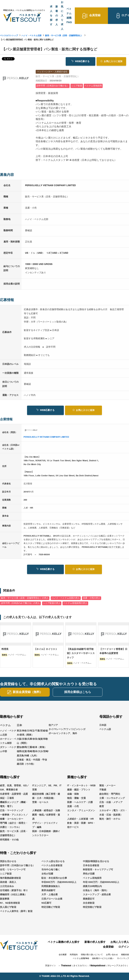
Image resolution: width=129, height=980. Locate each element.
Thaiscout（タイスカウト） (75, 966)
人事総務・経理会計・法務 (46, 811)
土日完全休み (7, 886)
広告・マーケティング (12, 811)
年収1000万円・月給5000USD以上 (101, 882)
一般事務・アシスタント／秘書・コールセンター (14, 817)
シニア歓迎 (6, 874)
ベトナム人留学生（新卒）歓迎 (16, 911)
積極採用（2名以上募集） (13, 895)
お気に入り (111, 61)
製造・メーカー (107, 786)
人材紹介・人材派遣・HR (80, 819)
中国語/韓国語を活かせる (96, 861)
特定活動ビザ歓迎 (51, 907)
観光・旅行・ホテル (110, 819)
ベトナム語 (105, 729)
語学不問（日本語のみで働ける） (17, 866)
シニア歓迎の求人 (52, 603)
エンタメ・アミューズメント (81, 813)
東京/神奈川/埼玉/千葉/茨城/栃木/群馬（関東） (32, 733)
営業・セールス (40, 802)
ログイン (124, 947)
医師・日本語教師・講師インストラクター (46, 833)
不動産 (103, 790)
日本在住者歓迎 (91, 866)
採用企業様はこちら (78, 692)
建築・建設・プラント (79, 790)
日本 (19, 726)
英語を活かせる (8, 861)
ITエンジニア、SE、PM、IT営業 (47, 788)
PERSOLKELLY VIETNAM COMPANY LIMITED (46, 437)
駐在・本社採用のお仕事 (54, 878)
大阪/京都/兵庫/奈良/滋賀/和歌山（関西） (32, 741)
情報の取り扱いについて (92, 955)
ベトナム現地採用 (92, 878)
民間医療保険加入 (51, 886)
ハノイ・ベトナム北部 (32, 36)
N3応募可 (46, 903)
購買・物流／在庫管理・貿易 (46, 817)
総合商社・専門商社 (110, 794)
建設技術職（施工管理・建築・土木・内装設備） (46, 796)
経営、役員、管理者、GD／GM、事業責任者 (15, 788)
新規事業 (5, 899)
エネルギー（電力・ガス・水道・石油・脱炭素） (113, 813)
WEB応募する (81, 61)
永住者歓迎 (89, 903)
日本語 (103, 725)
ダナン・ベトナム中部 (8, 749)
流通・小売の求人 (92, 598)
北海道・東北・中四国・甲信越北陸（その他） (32, 762)
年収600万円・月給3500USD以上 (59, 882)
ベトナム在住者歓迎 (52, 866)
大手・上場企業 (50, 895)
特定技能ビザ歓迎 (92, 907)
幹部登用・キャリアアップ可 (98, 870)
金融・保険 (73, 794)
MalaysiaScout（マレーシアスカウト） (110, 966)
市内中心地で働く (51, 870)
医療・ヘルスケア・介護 (80, 802)
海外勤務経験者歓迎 (10, 878)
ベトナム (5, 726)
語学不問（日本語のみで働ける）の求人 (20, 603)
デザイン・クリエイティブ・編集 (45, 825)
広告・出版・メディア (111, 802)
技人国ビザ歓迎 (8, 907)
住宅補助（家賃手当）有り (14, 890)
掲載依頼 (125, 955)
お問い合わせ (112, 955)
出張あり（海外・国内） (96, 890)
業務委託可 (89, 899)
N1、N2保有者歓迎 (10, 903)
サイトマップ (123, 959)
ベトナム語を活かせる (53, 861)
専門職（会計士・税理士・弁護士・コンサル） (14, 825)
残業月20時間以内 (92, 886)
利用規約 (74, 955)
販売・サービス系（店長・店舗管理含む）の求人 (25, 598)
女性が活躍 (47, 874)
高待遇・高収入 (8, 882)
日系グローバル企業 (52, 899)
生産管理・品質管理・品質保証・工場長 (14, 796)
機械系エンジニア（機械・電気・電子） (14, 804)
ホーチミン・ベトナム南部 (8, 741)
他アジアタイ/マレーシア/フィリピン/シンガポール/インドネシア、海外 (67, 729)
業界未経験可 (48, 890)
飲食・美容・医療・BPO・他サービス (81, 825)
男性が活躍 (89, 874)
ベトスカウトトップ (9, 36)
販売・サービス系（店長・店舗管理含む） (64, 36)
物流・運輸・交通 (76, 798)
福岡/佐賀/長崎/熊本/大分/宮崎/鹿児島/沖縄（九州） (33, 754)
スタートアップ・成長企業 (97, 895)
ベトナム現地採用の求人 (75, 603)
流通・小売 (73, 806)
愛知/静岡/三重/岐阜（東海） (32, 747)
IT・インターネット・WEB (81, 786)
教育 (102, 806)
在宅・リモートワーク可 (13, 870)
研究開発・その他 (9, 840)
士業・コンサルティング (112, 798)
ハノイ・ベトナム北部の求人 (66, 598)
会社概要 (63, 955)
